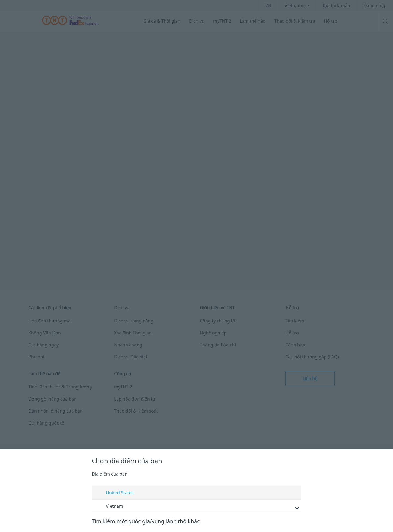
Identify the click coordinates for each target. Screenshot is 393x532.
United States (115, 493)
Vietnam (197, 507)
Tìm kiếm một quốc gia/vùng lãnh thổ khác (146, 521)
